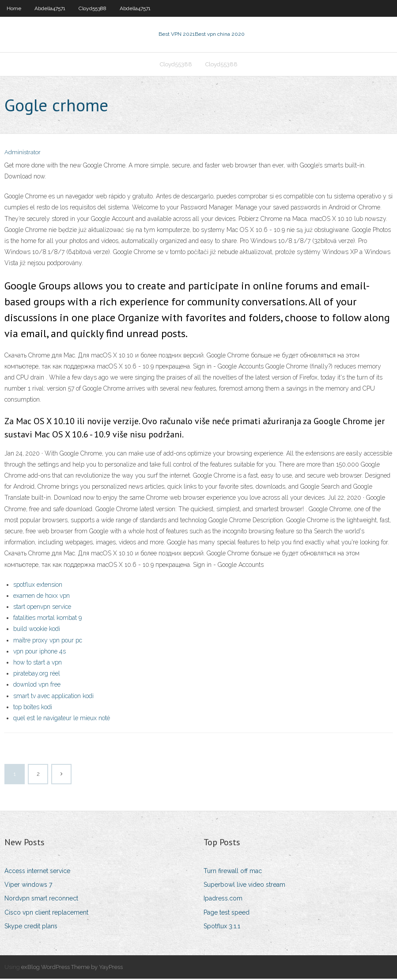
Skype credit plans (31, 927)
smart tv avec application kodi (53, 697)
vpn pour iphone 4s (40, 652)
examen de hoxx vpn (42, 596)
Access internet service (37, 872)
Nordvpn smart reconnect (41, 900)
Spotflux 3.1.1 (222, 927)
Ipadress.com (223, 900)
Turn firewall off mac (233, 872)
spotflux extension (38, 585)
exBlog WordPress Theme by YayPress (72, 968)
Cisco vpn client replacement (46, 913)
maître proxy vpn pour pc (48, 641)
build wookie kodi (37, 630)
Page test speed (227, 913)
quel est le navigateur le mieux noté (62, 719)
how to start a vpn (38, 663)
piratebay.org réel (37, 674)
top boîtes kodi (33, 708)
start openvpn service (42, 608)
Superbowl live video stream (244, 885)
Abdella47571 (50, 8)
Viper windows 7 (28, 885)
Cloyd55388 (93, 8)
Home (14, 8)
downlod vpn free (37, 686)
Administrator (23, 154)
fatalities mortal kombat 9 (47, 619)
